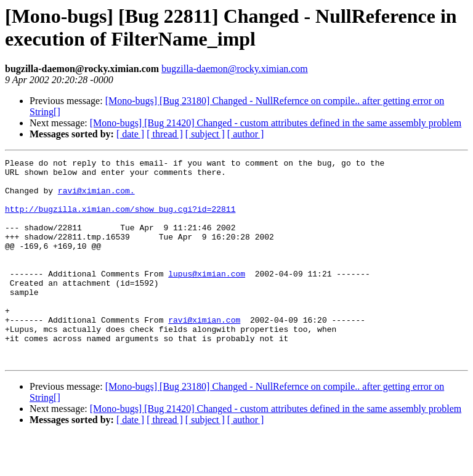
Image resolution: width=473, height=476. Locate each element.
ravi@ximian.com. (96, 198)
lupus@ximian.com (207, 297)
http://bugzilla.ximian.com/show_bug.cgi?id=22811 (120, 220)
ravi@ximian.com (204, 353)
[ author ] (246, 134)
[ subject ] (205, 134)
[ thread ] (165, 134)
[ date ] (130, 134)
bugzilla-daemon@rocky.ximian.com (235, 69)
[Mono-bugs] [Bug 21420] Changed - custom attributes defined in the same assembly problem (276, 123)
